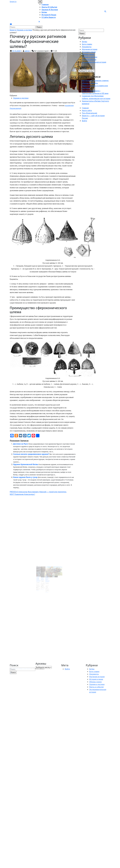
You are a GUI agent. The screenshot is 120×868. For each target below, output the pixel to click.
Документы (87, 47)
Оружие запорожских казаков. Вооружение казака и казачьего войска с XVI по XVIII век (45, 575)
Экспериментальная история (94, 62)
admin (27, 51)
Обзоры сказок (88, 54)
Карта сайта (87, 110)
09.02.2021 (40, 576)
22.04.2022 (43, 576)
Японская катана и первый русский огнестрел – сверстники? (40, 575)
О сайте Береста (49, 17)
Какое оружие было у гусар (25, 477)
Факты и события (49, 7)
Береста (13, 1)
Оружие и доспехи (50, 10)
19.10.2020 (16, 51)
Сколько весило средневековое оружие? (31, 454)
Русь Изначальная (89, 113)
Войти (84, 121)
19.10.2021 (45, 577)
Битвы (44, 12)
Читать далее (40, 581)
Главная (45, 4)
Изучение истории (90, 49)
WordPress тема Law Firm (20, 668)
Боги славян (87, 44)
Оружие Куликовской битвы (26, 464)
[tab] (40, 2)
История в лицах (49, 15)
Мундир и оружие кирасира (43, 575)
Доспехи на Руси (21, 444)
